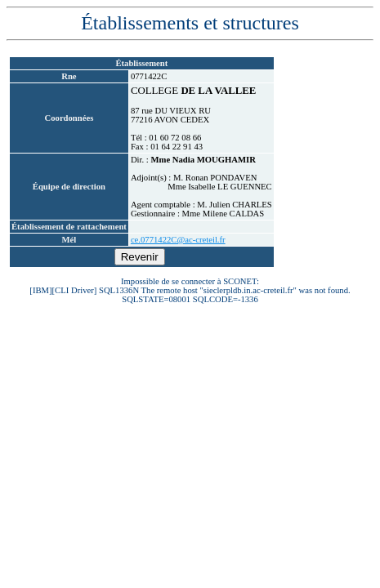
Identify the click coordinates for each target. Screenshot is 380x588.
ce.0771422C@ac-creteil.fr (178, 240)
